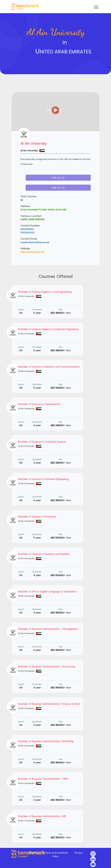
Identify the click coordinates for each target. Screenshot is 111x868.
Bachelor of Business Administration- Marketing (46, 741)
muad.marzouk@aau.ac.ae (35, 242)
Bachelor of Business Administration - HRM (43, 779)
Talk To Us (58, 178)
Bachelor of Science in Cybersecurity (39, 404)
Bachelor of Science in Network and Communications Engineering (56, 367)
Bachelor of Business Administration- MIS (42, 816)
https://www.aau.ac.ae (32, 252)
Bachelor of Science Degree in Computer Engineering (48, 329)
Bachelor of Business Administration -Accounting (47, 666)
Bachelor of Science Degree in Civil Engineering (45, 292)
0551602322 (27, 232)
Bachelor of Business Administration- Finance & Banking (51, 704)
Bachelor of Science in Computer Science (42, 442)
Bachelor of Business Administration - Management (48, 629)
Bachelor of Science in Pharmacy (37, 517)
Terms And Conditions (57, 853)
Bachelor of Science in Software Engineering (43, 479)
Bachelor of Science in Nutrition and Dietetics (44, 554)
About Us (34, 853)
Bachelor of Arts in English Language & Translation (47, 591)
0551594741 (27, 229)
